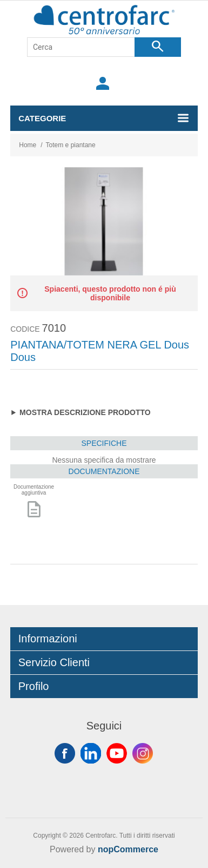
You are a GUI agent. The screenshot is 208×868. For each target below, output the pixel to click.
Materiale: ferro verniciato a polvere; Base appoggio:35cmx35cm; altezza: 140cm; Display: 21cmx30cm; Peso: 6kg (104, 412)
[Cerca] (81, 47)
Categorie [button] (42, 118)
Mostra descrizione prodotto (85, 412)
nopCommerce (128, 849)
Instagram (143, 753)
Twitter (91, 753)
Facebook (65, 753)
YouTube (117, 753)
